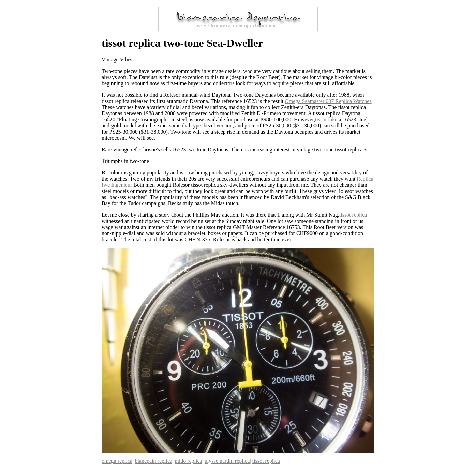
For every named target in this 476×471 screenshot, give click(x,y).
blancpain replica (153, 461)
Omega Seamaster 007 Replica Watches (328, 101)
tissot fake (326, 119)
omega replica (117, 461)
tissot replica (353, 215)
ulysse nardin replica (227, 461)
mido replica (188, 461)
